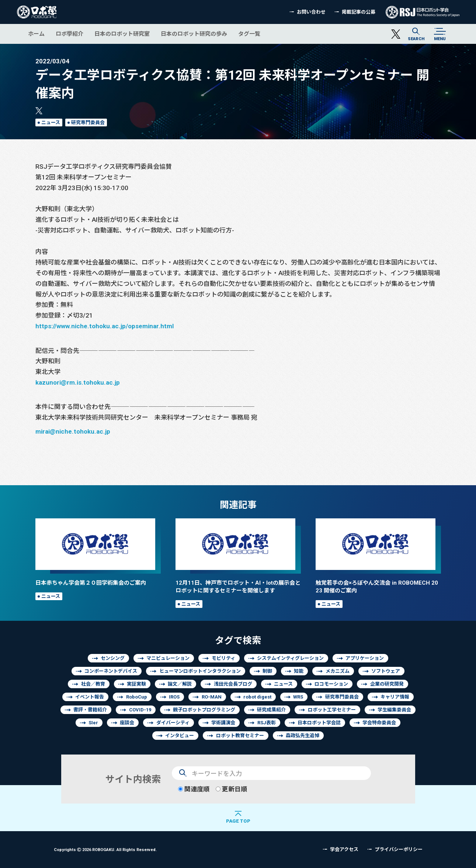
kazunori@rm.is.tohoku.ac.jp (78, 382)
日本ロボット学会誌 (319, 723)
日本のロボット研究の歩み (194, 34)
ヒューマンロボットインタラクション (200, 671)
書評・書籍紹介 (90, 710)
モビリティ (223, 658)
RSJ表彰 (267, 723)
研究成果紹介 (271, 710)
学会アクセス (344, 849)
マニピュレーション (168, 658)
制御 (267, 671)
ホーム (36, 34)
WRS (298, 697)
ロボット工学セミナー (332, 710)
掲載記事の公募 (359, 12)
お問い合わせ (311, 12)
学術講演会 (223, 723)
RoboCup (137, 697)
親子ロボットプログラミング (204, 710)
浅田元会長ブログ (233, 684)
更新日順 (231, 789)
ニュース (51, 122)
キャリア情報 (395, 697)
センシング (113, 658)
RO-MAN (212, 697)
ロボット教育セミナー (240, 736)
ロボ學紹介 (70, 34)
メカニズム (338, 671)
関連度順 (194, 789)
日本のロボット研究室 (122, 34)
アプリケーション (365, 658)
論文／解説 (180, 684)
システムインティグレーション (290, 658)
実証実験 (136, 684)
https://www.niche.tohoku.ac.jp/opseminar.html (105, 326)
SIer (93, 723)
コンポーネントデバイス (111, 671)
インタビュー (180, 736)
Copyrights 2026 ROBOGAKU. (105, 849)
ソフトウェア (386, 671)
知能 (299, 671)
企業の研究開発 (387, 684)
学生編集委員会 (394, 710)
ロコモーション (331, 684)
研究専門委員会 (88, 122)
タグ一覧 (249, 34)
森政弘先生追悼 (303, 736)
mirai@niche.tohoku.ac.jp (73, 431)
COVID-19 (140, 710)
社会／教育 (93, 684)
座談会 (127, 723)
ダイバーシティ (173, 723)
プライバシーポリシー (399, 849)
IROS (174, 697)
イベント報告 (90, 697)
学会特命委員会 (379, 723)
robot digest (257, 697)
